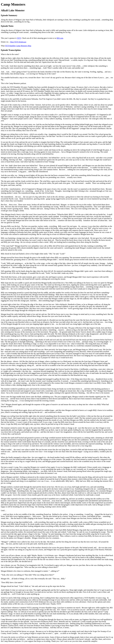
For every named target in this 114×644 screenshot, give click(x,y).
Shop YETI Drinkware (18, 42)
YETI (19, 38)
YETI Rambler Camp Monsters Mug (18, 46)
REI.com (60, 38)
